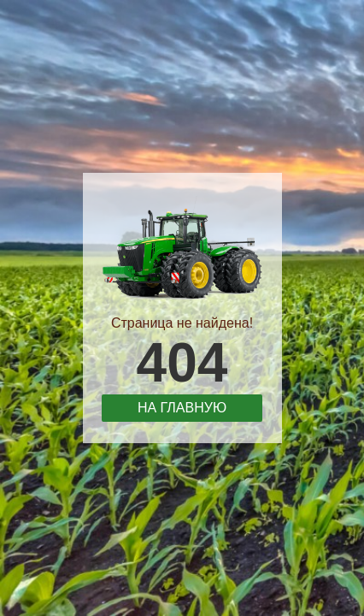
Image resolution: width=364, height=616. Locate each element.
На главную (182, 408)
